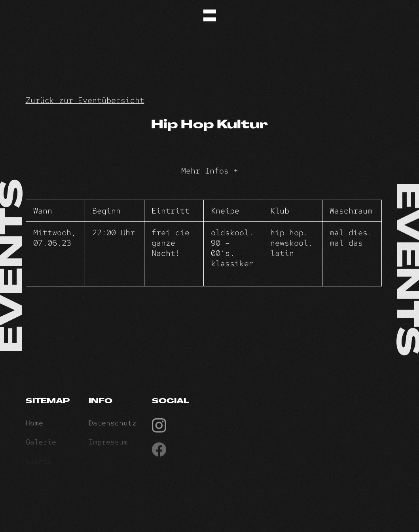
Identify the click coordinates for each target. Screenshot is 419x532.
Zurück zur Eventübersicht (85, 100)
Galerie (41, 444)
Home (34, 424)
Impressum (108, 444)
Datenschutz (113, 424)
